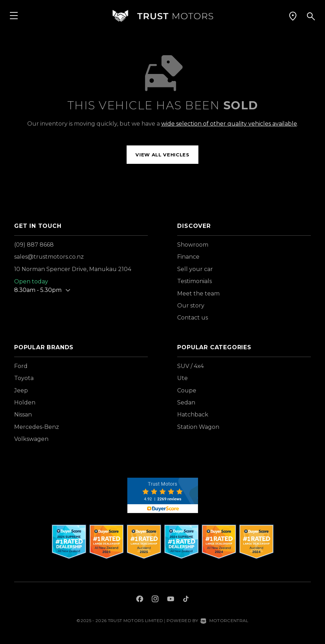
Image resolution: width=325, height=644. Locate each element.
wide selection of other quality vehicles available (229, 124)
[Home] (163, 16)
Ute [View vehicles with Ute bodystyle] (182, 378)
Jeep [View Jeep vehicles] (21, 390)
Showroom (193, 245)
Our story (191, 306)
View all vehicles (162, 155)
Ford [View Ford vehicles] (21, 366)
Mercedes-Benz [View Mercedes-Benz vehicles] (37, 427)
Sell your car (195, 269)
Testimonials (195, 281)
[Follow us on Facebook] (140, 600)
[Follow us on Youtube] (171, 600)
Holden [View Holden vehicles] (25, 402)
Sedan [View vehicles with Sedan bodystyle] (186, 402)
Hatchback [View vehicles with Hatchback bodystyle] (193, 415)
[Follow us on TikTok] (186, 600)
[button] (293, 16)
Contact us (193, 318)
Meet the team (198, 294)
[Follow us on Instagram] (155, 600)
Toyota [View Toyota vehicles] (24, 378)
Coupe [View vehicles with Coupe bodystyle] (187, 390)
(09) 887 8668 (34, 245)
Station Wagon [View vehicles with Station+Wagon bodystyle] (198, 427)
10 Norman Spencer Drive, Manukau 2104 (73, 269)
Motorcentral (224, 620)
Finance (188, 257)
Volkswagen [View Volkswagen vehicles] (31, 439)
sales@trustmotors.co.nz (49, 257)
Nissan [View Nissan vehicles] (23, 415)
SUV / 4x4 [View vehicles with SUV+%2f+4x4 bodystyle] (190, 366)
